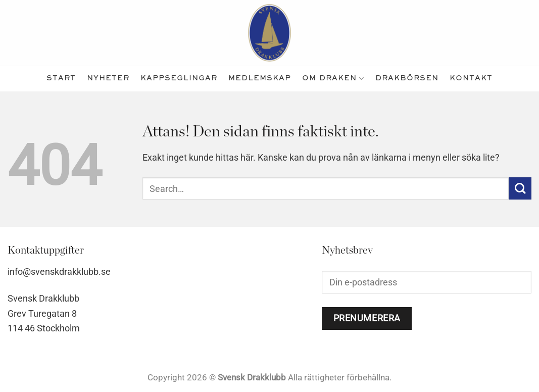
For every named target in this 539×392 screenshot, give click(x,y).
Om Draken (333, 79)
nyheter (108, 79)
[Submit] (520, 189)
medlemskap (260, 79)
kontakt (471, 79)
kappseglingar (179, 79)
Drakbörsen (407, 79)
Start (61, 79)
